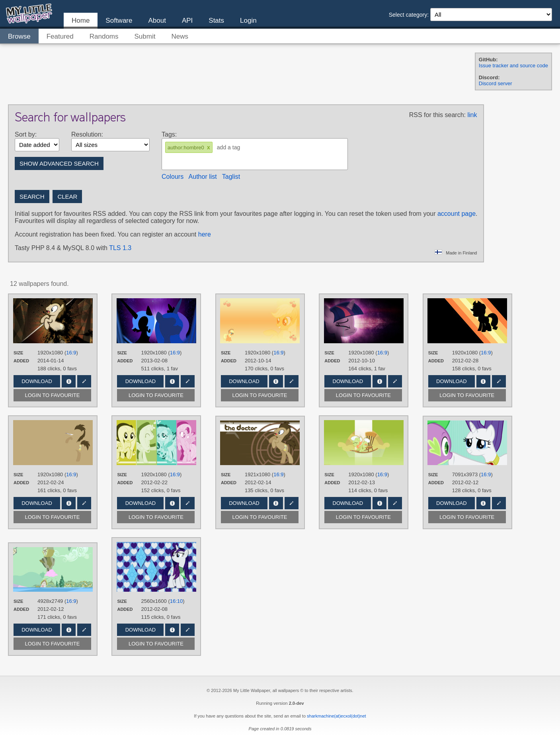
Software (119, 21)
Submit (145, 36)
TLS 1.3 (120, 248)
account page (457, 214)
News (180, 36)
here (205, 234)
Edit (84, 381)
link (472, 115)
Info (69, 381)
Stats (216, 21)
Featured (60, 36)
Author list (203, 177)
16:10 (177, 601)
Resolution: (87, 134)
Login (248, 21)
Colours (173, 177)
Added (21, 361)
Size (18, 353)
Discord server (496, 83)
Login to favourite (53, 395)
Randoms (104, 36)
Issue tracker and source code (513, 66)
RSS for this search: (437, 115)
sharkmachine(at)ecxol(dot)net (337, 716)
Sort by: (26, 134)
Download (37, 381)
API (187, 21)
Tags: (169, 134)
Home (81, 21)
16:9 (71, 353)
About (157, 21)
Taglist (231, 177)
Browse (19, 36)
